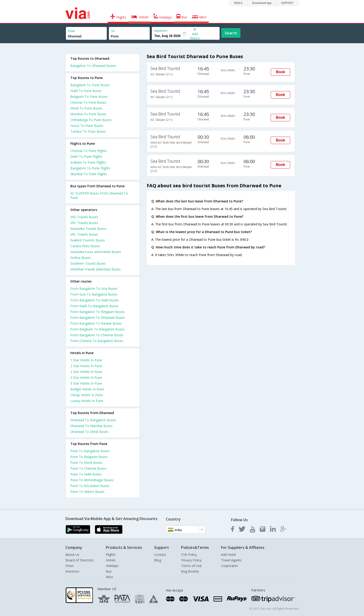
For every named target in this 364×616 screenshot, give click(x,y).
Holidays (112, 566)
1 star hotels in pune (86, 360)
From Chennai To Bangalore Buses (97, 341)
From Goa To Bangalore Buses (94, 294)
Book (280, 72)
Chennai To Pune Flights (89, 151)
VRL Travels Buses (84, 223)
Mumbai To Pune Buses (88, 114)
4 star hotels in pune (86, 377)
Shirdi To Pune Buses (86, 108)
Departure (161, 31)
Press (70, 566)
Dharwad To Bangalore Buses (93, 420)
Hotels (111, 560)
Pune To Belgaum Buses (89, 457)
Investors (72, 571)
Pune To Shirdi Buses (86, 463)
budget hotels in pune (87, 389)
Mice (109, 577)
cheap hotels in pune (87, 395)
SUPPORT (287, 3)
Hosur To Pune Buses (87, 126)
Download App (262, 3)
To (113, 31)
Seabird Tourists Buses (88, 240)
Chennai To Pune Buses (88, 102)
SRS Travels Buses (84, 217)
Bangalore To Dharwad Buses (93, 66)
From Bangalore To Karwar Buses (96, 323)
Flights (111, 555)
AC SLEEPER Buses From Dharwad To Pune (99, 195)
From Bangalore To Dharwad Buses (98, 318)
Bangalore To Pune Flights (90, 168)
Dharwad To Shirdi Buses (89, 432)
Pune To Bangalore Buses (90, 451)
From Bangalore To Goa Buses (94, 288)
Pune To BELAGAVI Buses (90, 486)
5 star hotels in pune (86, 383)
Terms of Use (191, 566)
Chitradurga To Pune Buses (91, 120)
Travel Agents (231, 560)
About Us (72, 555)
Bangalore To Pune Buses (90, 85)
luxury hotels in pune (87, 401)
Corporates (229, 566)
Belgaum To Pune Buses (89, 97)
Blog (158, 560)
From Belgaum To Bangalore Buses (97, 329)
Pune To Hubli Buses (86, 474)
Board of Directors (80, 560)
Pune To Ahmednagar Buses (92, 480)
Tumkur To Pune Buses (88, 131)
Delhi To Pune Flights (86, 156)
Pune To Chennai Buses (88, 468)
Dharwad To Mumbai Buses (91, 426)
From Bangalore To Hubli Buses (94, 300)
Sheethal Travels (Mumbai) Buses (96, 269)
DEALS (238, 3)
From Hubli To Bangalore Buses (94, 306)
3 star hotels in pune (86, 372)
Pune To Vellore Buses (87, 492)
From (71, 31)
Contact (160, 555)
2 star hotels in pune (86, 366)
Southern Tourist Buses (88, 263)
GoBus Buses (81, 258)
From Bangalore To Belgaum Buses (97, 312)
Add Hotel (228, 555)
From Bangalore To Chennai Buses (97, 335)
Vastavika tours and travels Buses (96, 252)
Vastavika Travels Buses (88, 229)
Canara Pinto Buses (85, 246)
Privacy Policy (191, 560)
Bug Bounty (190, 571)
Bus (109, 571)
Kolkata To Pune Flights (88, 162)
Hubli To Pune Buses (86, 91)
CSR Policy (189, 555)
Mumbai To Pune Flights (89, 174)
